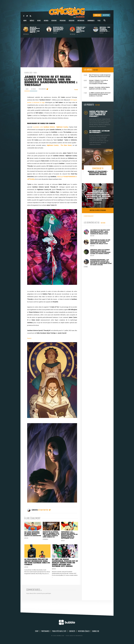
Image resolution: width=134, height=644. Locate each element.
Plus (99, 22)
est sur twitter (44, 510)
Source (29, 338)
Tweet (76, 90)
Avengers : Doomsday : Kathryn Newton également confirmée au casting (97, 88)
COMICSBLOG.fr (89, 216)
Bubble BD (96, 632)
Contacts (72, 632)
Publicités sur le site (59, 632)
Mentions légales (84, 632)
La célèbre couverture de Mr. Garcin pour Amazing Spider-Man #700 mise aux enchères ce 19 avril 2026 (97, 94)
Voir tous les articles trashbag (98, 210)
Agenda (46, 22)
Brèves (32, 22)
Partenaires (45, 632)
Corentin (33, 510)
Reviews (54, 22)
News (39, 22)
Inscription (106, 15)
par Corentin (44, 89)
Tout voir (96, 70)
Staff (37, 632)
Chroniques (91, 22)
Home (25, 22)
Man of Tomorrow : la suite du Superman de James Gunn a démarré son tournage (97, 76)
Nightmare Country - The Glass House (59, 145)
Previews (63, 22)
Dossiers (72, 22)
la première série (50, 127)
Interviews (81, 22)
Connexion (97, 15)
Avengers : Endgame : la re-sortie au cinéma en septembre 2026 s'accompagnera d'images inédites (96, 82)
